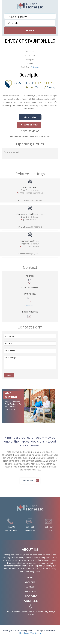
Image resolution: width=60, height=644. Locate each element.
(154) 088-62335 (30, 306)
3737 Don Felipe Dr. (32, 247)
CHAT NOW (30, 531)
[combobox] (30, 16)
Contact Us (30, 592)
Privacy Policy (30, 596)
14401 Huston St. (32, 220)
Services (30, 587)
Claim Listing (30, 117)
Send (9, 376)
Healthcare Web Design (30, 633)
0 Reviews (35, 67)
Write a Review (29, 125)
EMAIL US (49, 531)
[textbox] (25, 17)
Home (30, 578)
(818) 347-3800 (37, 200)
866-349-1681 (11, 531)
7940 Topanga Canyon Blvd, (32, 193)
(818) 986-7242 (37, 227)
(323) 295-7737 (37, 254)
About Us (30, 583)
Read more (28, 481)
